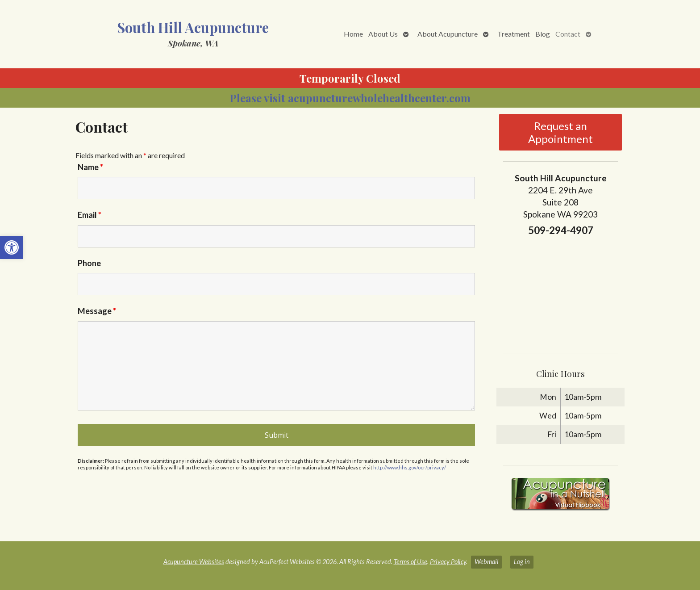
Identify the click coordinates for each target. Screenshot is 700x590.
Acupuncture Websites (194, 562)
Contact (568, 34)
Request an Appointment (560, 132)
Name (90, 167)
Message (97, 311)
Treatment (514, 34)
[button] (12, 247)
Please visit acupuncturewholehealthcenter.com (350, 98)
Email (90, 215)
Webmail (486, 562)
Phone (89, 263)
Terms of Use (410, 562)
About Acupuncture (448, 34)
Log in (522, 562)
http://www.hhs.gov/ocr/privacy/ (410, 467)
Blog (543, 34)
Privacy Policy (448, 562)
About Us (383, 34)
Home (353, 34)
